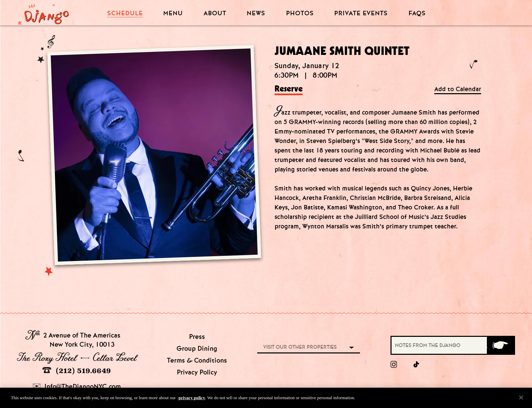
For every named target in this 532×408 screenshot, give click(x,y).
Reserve (289, 89)
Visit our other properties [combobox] (300, 347)
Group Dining (197, 349)
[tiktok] (417, 365)
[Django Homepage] (43, 13)
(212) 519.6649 (77, 371)
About (215, 13)
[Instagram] (394, 365)
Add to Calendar (458, 89)
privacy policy (192, 401)
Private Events (361, 14)
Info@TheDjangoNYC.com (77, 386)
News (256, 13)
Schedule (125, 13)
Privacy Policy (197, 372)
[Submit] (500, 345)
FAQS (417, 13)
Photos (300, 13)
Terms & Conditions (197, 360)
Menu (173, 13)
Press (197, 337)
